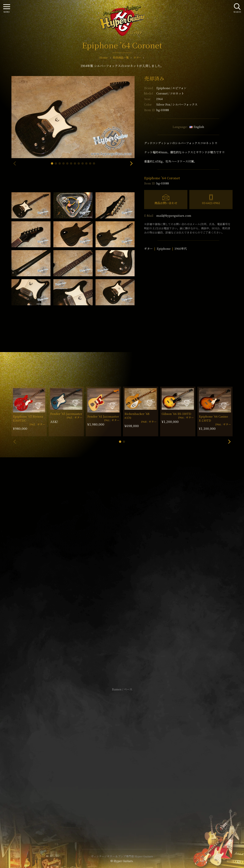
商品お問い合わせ (166, 203)
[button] (52, 163)
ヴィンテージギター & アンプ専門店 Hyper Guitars (122, 856)
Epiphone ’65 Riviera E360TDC (28, 418)
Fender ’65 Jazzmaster (66, 414)
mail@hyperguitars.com (174, 215)
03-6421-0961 (211, 203)
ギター (148, 249)
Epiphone (171, 88)
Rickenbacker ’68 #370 (137, 416)
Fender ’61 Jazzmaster (103, 416)
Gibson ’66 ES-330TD (176, 414)
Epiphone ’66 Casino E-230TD (213, 418)
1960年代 (181, 249)
